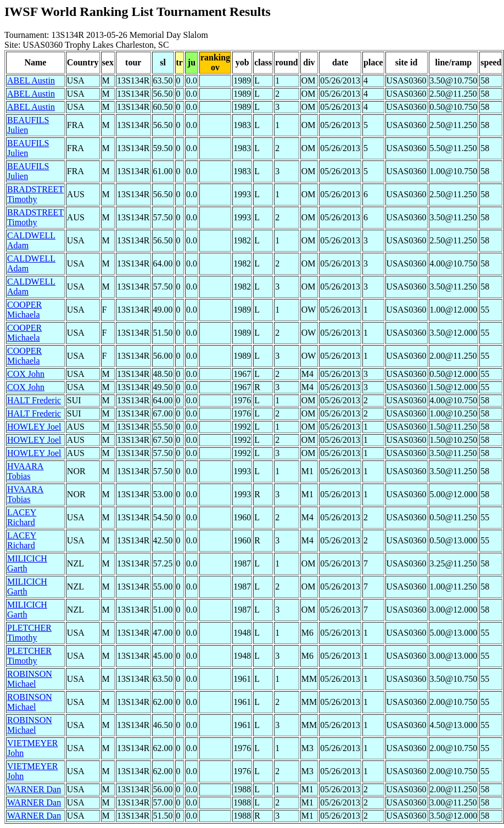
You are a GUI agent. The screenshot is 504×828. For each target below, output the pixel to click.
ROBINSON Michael (30, 679)
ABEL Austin (31, 80)
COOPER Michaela (24, 310)
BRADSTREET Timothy (35, 194)
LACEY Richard (22, 517)
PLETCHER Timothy (29, 633)
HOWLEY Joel (34, 427)
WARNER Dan (34, 789)
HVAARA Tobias (25, 471)
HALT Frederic (34, 400)
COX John (26, 374)
